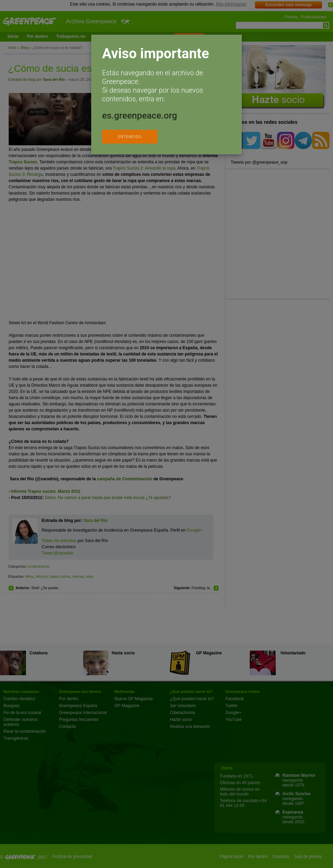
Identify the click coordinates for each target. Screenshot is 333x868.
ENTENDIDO (130, 137)
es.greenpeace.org (139, 115)
